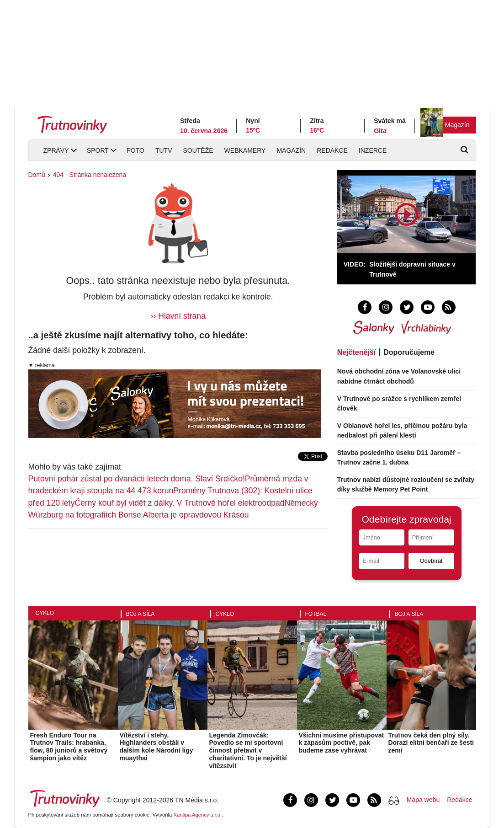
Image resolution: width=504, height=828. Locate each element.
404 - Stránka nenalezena (90, 175)
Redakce (332, 150)
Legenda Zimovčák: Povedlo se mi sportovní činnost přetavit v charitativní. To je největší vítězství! (248, 751)
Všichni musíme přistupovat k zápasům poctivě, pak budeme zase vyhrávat (342, 743)
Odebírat (431, 561)
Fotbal (316, 614)
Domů (37, 175)
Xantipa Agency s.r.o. (197, 815)
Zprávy (56, 150)
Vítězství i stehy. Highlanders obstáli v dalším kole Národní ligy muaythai (157, 747)
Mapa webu (423, 800)
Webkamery (245, 150)
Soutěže (198, 150)
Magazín (457, 125)
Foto (135, 150)
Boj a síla (141, 614)
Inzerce (373, 150)
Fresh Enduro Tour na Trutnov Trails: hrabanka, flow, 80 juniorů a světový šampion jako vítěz (69, 747)
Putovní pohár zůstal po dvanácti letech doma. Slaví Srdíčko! (137, 479)
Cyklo (45, 613)
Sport (98, 150)
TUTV (164, 150)
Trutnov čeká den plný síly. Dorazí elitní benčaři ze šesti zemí (431, 743)
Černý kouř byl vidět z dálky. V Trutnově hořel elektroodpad (179, 503)
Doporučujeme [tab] (409, 352)
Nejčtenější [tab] (356, 352)
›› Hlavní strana (178, 316)
